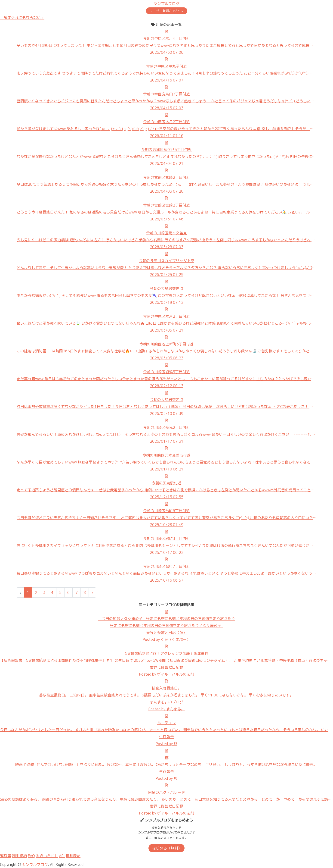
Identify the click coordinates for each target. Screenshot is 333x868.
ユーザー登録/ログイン (167, 11)
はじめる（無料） (167, 848)
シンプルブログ (166, 3)
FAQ (31, 856)
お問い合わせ (47, 856)
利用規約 (19, 856)
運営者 (6, 856)
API (62, 856)
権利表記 (73, 856)
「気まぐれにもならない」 (22, 18)
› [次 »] (92, 592)
